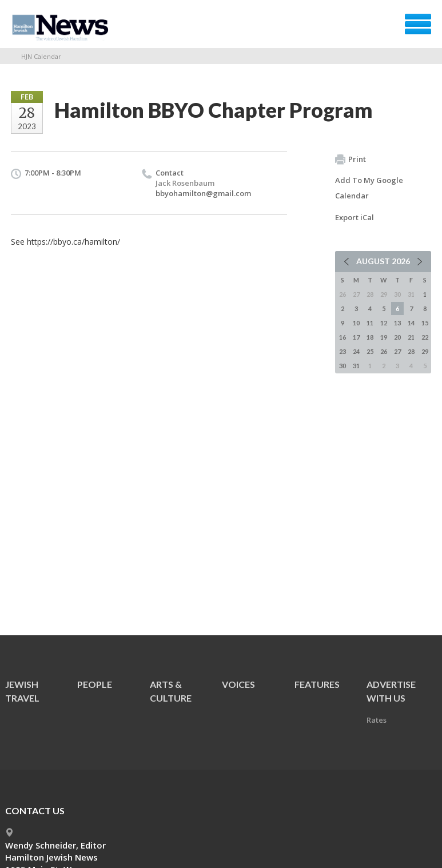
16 (343, 337)
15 (425, 323)
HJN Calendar (41, 56)
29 (425, 351)
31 (356, 366)
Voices (238, 684)
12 (384, 323)
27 (397, 351)
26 (384, 351)
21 (411, 337)
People (95, 684)
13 (397, 323)
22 (425, 337)
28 (411, 351)
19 (384, 337)
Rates (377, 720)
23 (343, 351)
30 (343, 366)
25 (370, 351)
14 (411, 323)
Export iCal (355, 217)
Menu (418, 24)
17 (356, 337)
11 (370, 323)
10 (356, 323)
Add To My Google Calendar (369, 188)
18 (370, 337)
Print (351, 160)
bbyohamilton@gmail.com (203, 193)
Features (317, 684)
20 (397, 337)
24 (356, 351)
